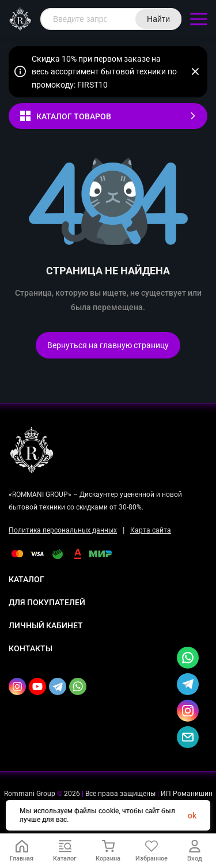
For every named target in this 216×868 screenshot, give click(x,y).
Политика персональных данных (63, 530)
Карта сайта (151, 530)
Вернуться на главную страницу (108, 345)
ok (192, 816)
